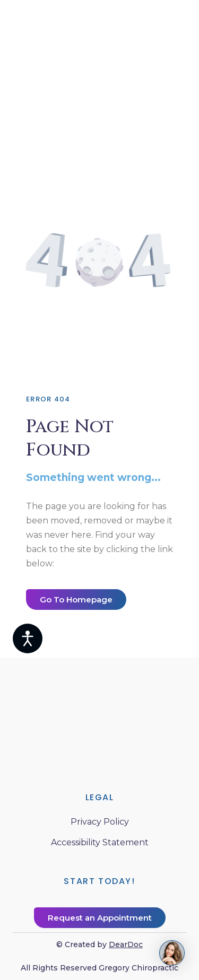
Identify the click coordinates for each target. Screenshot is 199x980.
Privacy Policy (100, 822)
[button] (76, 600)
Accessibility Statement (100, 842)
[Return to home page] (99, 716)
